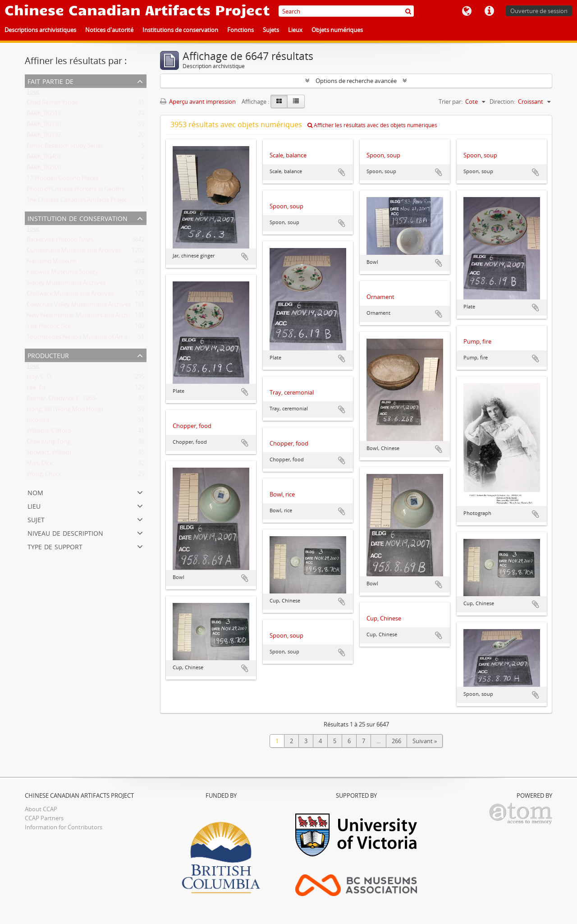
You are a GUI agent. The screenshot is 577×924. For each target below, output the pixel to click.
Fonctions (240, 30)
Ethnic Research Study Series (65, 147)
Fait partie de (50, 80)
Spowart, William (49, 454)
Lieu (34, 505)
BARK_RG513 (44, 115)
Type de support (55, 546)
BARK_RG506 (44, 169)
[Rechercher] (408, 11)
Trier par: (451, 101)
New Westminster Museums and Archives (82, 317)
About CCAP (41, 809)
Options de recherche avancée (356, 81)
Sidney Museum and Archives (66, 285)
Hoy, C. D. (39, 378)
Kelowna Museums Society (62, 274)
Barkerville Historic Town (60, 241)
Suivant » (425, 741)
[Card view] (279, 101)
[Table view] (296, 101)
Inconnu (38, 422)
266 (396, 741)
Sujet (36, 519)
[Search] (346, 11)
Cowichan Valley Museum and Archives (79, 306)
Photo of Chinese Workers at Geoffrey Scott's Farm (95, 191)
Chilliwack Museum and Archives (70, 295)
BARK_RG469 (44, 158)
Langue (467, 11)
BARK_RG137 (44, 137)
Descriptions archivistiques (40, 30)
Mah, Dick (40, 465)
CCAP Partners (44, 818)
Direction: (502, 101)
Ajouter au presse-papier (245, 257)
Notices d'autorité (109, 30)
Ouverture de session (539, 11)
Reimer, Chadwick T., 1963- (62, 400)
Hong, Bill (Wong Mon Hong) (65, 411)
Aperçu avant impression (198, 101)
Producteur (48, 355)
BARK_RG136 (44, 126)
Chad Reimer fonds (52, 104)
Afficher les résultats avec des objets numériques (372, 125)
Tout (33, 93)
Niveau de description (65, 532)
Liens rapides (489, 11)
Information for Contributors (64, 827)
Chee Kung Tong (48, 443)
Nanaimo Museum (52, 263)
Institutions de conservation (180, 30)
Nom (35, 492)
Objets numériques (337, 30)
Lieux (295, 30)
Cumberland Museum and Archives (74, 252)
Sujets (271, 30)
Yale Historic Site (49, 328)
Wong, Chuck (44, 476)
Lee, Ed (36, 389)
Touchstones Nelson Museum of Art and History (91, 339)
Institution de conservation (78, 218)
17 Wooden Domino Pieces (62, 180)
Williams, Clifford (49, 432)
